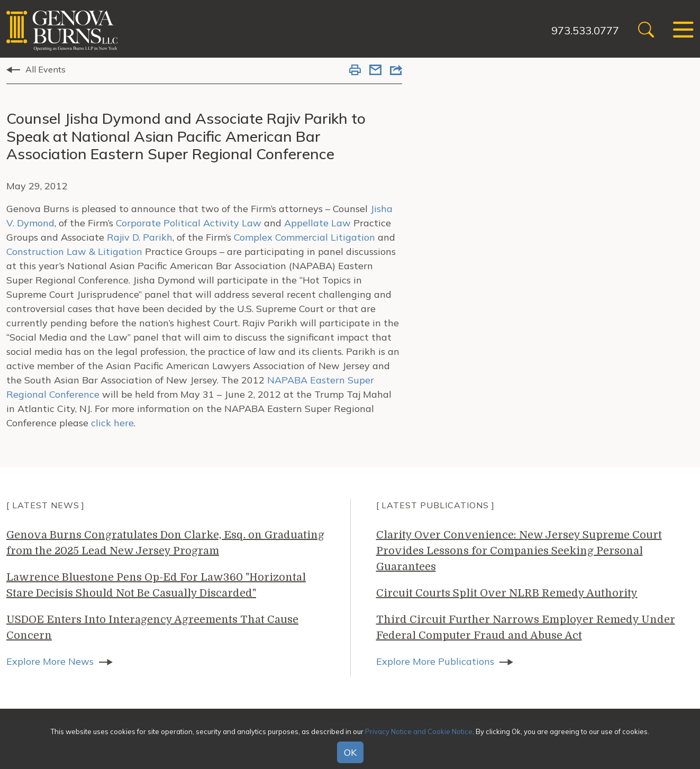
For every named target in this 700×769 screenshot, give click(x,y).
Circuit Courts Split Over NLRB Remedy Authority (507, 593)
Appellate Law (317, 223)
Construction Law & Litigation (74, 251)
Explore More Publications (435, 661)
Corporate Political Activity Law (189, 223)
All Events (46, 69)
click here (112, 423)
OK (350, 752)
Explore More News (50, 661)
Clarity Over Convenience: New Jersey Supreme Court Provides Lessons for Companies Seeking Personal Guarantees (519, 551)
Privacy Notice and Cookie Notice (419, 731)
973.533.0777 (585, 30)
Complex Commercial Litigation (304, 237)
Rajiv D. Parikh (138, 237)
